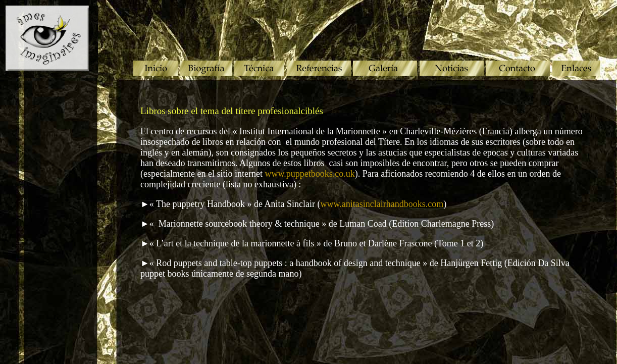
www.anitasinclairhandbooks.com (382, 204)
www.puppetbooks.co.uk (310, 174)
